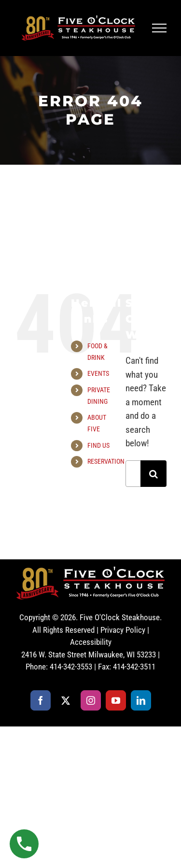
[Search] (154, 474)
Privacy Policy (123, 630)
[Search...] (133, 474)
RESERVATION (106, 461)
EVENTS (98, 373)
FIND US (98, 445)
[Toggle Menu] (160, 28)
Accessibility (91, 642)
